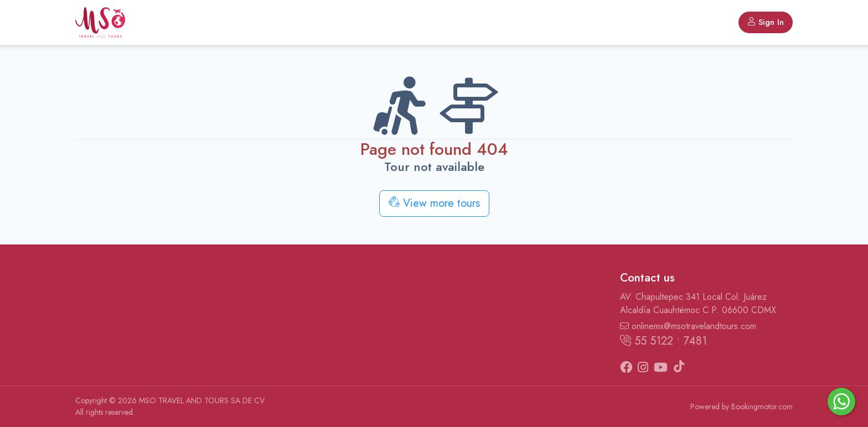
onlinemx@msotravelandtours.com (688, 326)
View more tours (434, 203)
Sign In (766, 22)
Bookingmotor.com (762, 407)
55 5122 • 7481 (663, 341)
